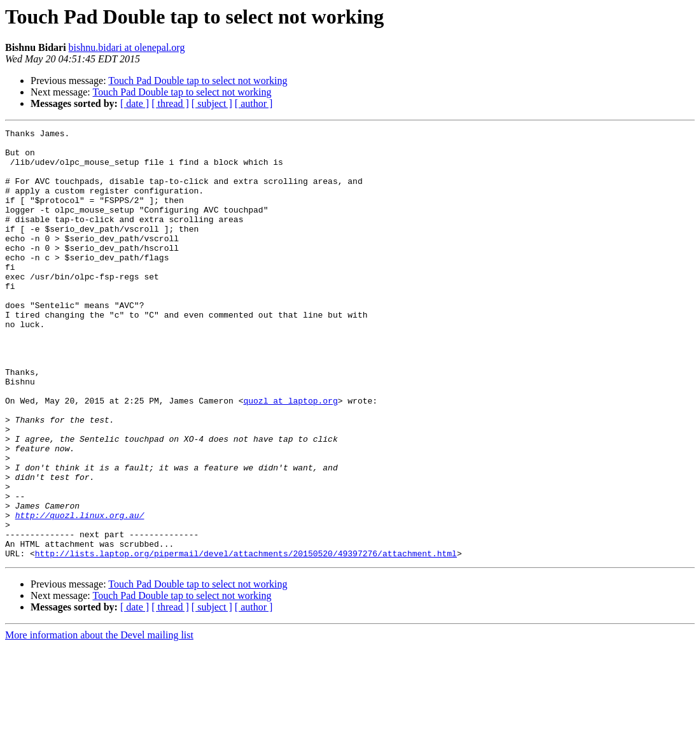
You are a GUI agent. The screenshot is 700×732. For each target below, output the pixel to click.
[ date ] (135, 103)
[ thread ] (170, 103)
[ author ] (254, 103)
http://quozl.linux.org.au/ (80, 593)
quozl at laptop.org (290, 456)
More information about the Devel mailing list (99, 721)
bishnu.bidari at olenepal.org (127, 47)
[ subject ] (212, 103)
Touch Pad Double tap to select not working (198, 81)
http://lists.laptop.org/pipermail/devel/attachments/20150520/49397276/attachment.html (246, 639)
